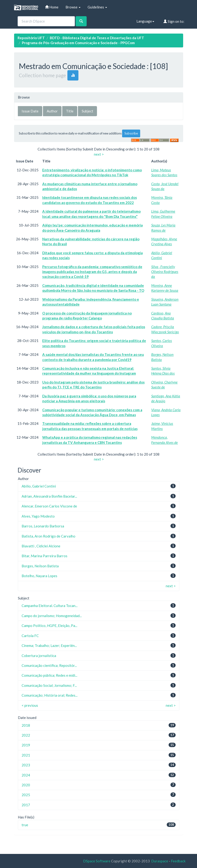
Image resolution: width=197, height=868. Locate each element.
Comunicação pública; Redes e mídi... (49, 675)
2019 (26, 745)
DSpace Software (97, 861)
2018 (26, 725)
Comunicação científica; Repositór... (49, 665)
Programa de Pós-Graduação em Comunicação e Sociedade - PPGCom (78, 43)
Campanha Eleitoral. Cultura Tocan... (50, 606)
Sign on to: (174, 21)
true (25, 825)
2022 (26, 735)
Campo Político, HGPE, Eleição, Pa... (49, 626)
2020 (26, 785)
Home (52, 7)
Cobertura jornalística (39, 656)
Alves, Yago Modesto (38, 516)
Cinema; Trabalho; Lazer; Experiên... (49, 645)
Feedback (178, 861)
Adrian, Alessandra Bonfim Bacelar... (49, 496)
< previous (30, 705)
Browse (73, 7)
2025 (26, 795)
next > (99, 154)
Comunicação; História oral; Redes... (50, 695)
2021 (26, 755)
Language (145, 21)
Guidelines (97, 7)
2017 (26, 805)
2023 (26, 765)
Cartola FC (30, 636)
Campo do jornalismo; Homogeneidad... (52, 616)
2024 (26, 775)
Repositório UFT (31, 38)
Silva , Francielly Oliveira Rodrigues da (165, 272)
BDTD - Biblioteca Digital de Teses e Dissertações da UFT (97, 38)
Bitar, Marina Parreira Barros (44, 556)
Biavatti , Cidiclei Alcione (41, 546)
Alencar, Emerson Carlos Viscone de (49, 506)
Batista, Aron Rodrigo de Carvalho (48, 536)
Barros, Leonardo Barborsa (43, 526)
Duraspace (160, 861)
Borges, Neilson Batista (40, 566)
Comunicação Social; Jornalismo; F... (49, 685)
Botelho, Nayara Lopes (39, 576)
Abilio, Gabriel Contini (39, 486)
